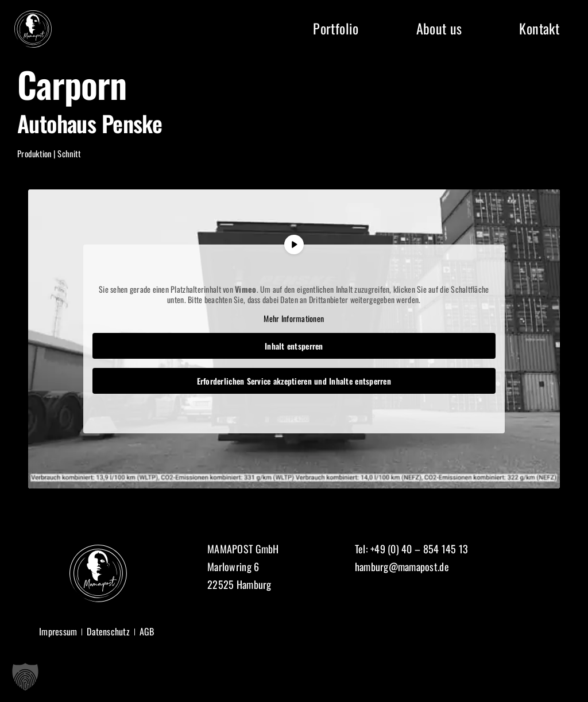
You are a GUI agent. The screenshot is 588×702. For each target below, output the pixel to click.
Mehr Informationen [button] (294, 319)
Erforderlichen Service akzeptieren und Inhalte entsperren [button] (294, 381)
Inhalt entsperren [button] (294, 346)
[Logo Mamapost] (33, 15)
